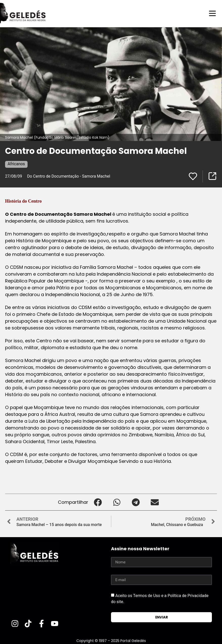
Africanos (16, 164)
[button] (98, 502)
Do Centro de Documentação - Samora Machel (69, 176)
